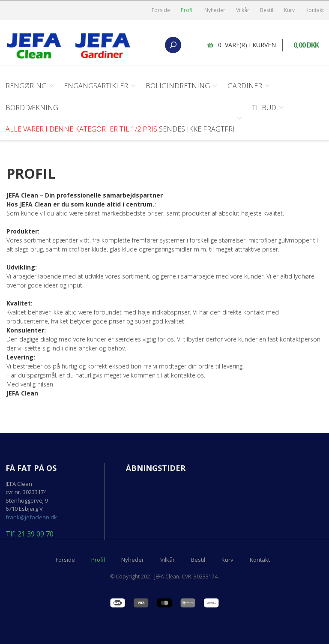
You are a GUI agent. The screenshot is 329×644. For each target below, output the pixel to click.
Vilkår (243, 10)
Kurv (289, 10)
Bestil (267, 10)
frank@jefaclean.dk (31, 516)
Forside (161, 10)
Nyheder (215, 10)
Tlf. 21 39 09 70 (30, 533)
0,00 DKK (307, 45)
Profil (187, 10)
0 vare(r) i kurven (247, 45)
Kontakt (315, 10)
